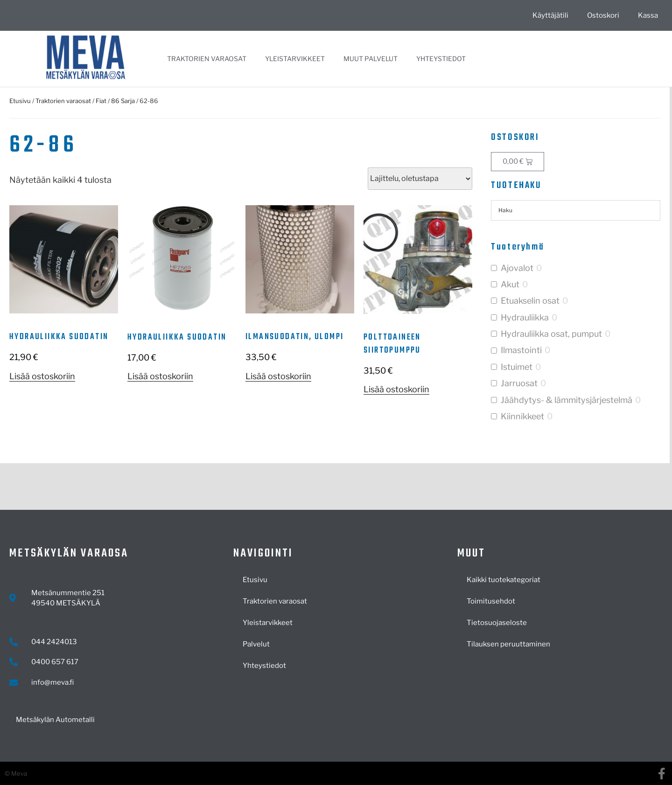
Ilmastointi (521, 350)
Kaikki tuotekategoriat (504, 580)
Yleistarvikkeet (295, 59)
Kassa (648, 15)
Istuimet (517, 367)
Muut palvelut (371, 59)
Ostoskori (603, 15)
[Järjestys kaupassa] (420, 179)
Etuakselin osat (530, 301)
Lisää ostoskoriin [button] (42, 376)
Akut (510, 284)
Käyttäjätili (550, 15)
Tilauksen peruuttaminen (508, 644)
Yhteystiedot (441, 59)
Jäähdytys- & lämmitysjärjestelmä (567, 400)
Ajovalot (517, 268)
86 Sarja (123, 101)
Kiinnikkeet (522, 416)
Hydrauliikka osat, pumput (551, 334)
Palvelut (256, 644)
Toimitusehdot (491, 601)
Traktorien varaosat (207, 59)
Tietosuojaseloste (497, 623)
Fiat (101, 101)
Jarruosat (519, 383)
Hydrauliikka (525, 317)
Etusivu (20, 101)
